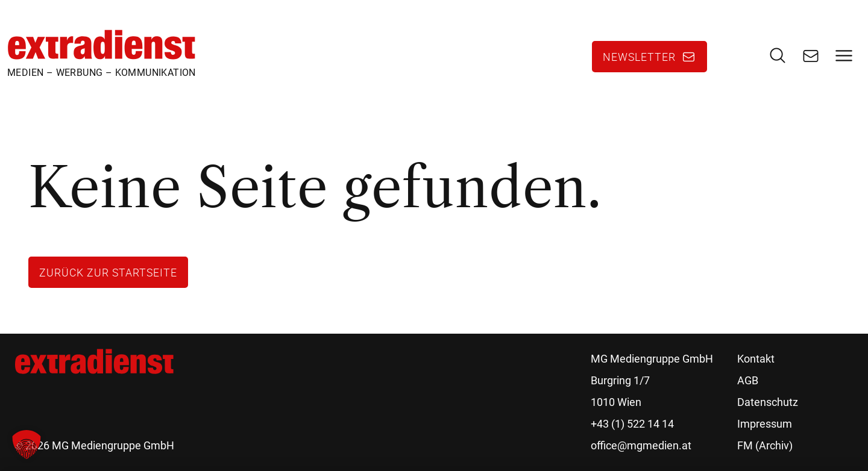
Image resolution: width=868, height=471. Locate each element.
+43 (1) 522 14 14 (632, 424)
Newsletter (639, 57)
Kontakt (756, 359)
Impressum (765, 424)
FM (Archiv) (765, 445)
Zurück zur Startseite (108, 272)
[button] (27, 444)
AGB (748, 380)
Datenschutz (768, 402)
